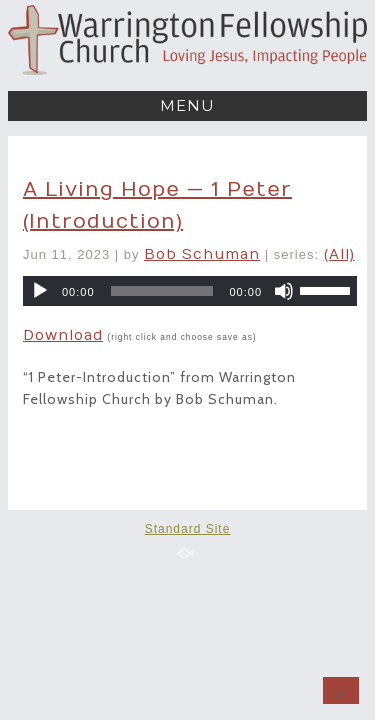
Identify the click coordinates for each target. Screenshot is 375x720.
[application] (190, 291)
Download (63, 335)
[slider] (162, 291)
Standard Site (188, 529)
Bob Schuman (202, 254)
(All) (339, 254)
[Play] (40, 291)
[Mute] (284, 291)
